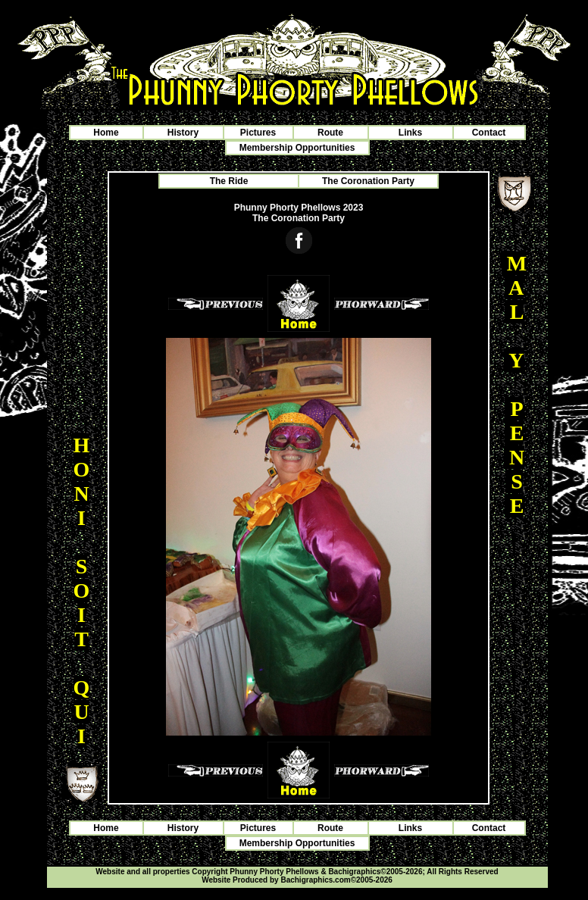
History (183, 133)
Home (106, 133)
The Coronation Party (368, 181)
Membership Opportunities (297, 148)
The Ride (229, 181)
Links (410, 133)
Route (330, 133)
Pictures (258, 133)
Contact (489, 133)
